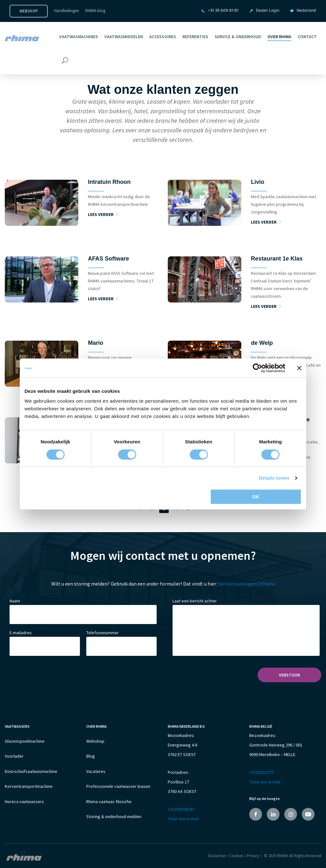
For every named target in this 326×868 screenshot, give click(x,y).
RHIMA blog (95, 11)
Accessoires (163, 37)
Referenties (195, 37)
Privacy (253, 855)
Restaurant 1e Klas (277, 259)
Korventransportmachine (29, 789)
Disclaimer (217, 855)
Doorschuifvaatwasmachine (31, 774)
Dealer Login (268, 11)
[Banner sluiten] (299, 368)
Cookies (236, 855)
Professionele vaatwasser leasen (118, 789)
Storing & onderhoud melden (114, 821)
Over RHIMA (279, 37)
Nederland (306, 11)
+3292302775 (262, 772)
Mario (96, 343)
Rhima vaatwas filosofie (109, 805)
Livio (258, 182)
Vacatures (96, 774)
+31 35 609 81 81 (223, 11)
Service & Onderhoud (238, 37)
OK (256, 497)
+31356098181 (181, 809)
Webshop (29, 11)
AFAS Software (108, 259)
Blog (91, 758)
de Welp (262, 343)
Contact (307, 37)
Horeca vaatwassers (24, 805)
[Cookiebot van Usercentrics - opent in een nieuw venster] (257, 368)
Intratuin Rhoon (109, 182)
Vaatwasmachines (79, 37)
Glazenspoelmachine (25, 742)
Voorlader (14, 758)
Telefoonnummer (103, 633)
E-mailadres (21, 633)
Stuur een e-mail (183, 819)
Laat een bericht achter (195, 601)
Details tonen (274, 478)
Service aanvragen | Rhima (247, 584)
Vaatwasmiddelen (124, 37)
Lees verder (103, 214)
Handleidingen (67, 11)
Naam (15, 601)
